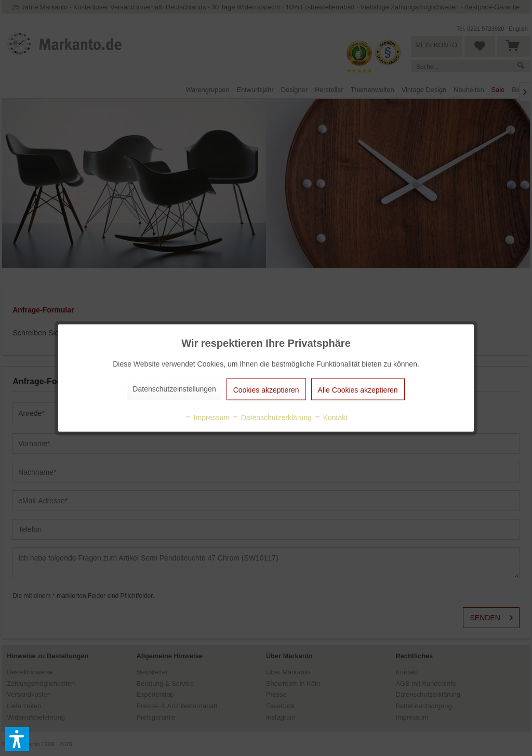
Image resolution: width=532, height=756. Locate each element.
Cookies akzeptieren (266, 390)
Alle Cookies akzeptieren (358, 390)
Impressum (207, 418)
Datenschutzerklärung (272, 418)
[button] (17, 739)
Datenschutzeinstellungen (174, 389)
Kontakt (331, 418)
